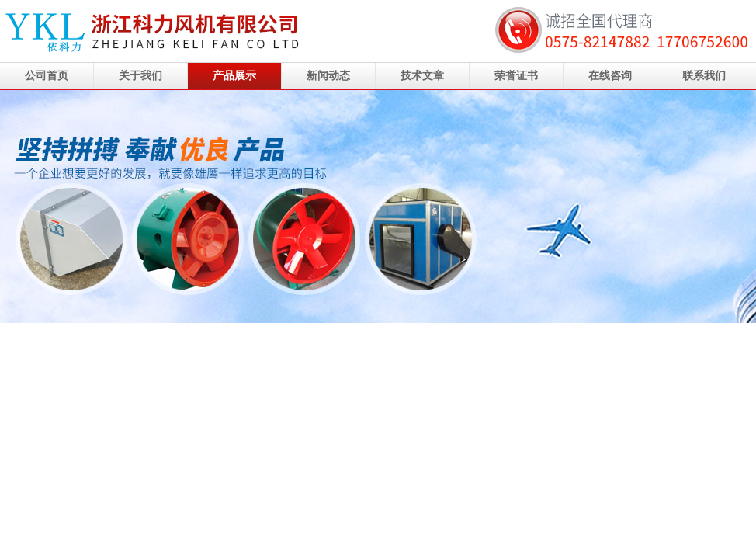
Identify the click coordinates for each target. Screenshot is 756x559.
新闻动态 (328, 76)
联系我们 (704, 76)
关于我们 (140, 76)
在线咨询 (610, 76)
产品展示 (234, 76)
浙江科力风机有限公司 (378, 207)
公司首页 (47, 76)
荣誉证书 (516, 76)
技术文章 (422, 76)
